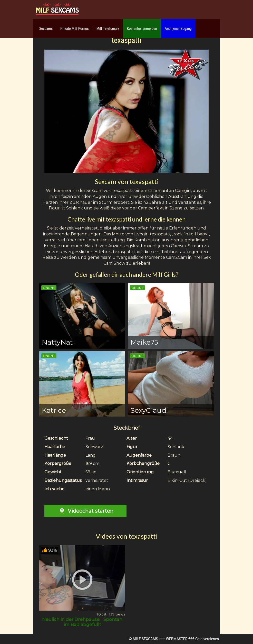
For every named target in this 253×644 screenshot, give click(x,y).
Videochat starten (85, 511)
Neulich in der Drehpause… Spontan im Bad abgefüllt (82, 622)
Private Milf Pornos (75, 29)
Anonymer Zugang (178, 29)
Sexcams (46, 29)
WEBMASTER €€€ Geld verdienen (192, 639)
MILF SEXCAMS (145, 639)
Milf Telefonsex (108, 29)
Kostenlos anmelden (142, 29)
